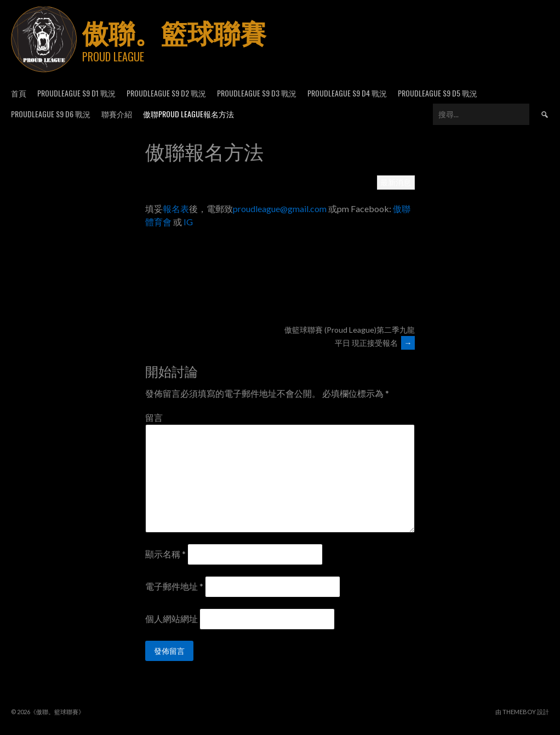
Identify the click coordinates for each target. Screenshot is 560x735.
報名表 (176, 209)
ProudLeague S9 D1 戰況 (76, 93)
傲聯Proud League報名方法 (188, 114)
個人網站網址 (172, 619)
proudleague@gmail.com (280, 209)
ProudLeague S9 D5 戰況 (438, 93)
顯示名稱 (165, 554)
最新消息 (396, 182)
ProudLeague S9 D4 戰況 (347, 93)
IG (187, 222)
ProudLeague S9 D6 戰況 (51, 114)
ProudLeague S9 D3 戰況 (257, 93)
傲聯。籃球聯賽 (174, 32)
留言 (154, 417)
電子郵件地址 (174, 586)
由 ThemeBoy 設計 (522, 712)
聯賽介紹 (117, 114)
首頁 (19, 93)
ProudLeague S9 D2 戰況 (166, 93)
